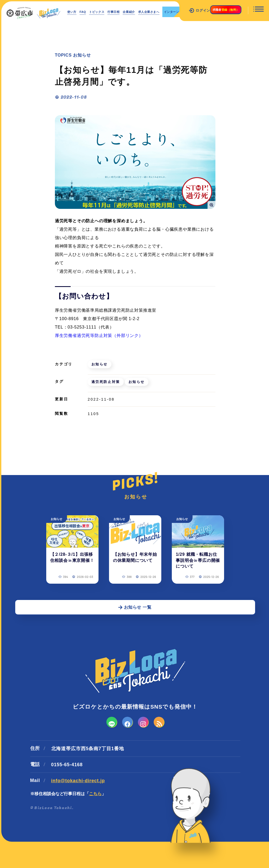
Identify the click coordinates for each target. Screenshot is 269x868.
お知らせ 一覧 (135, 624)
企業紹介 (150, 12)
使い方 (74, 12)
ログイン (185, 11)
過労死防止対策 (106, 382)
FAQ (89, 12)
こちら (95, 819)
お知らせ (100, 364)
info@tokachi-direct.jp (78, 806)
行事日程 (130, 12)
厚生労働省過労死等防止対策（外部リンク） (99, 335)
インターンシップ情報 (90, 24)
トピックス (108, 12)
